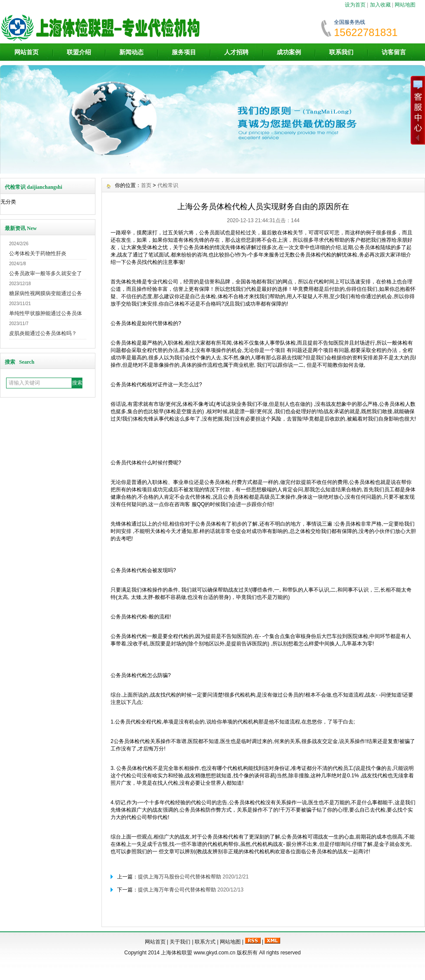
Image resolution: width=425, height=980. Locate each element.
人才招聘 (236, 52)
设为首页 (355, 5)
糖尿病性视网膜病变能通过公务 (46, 293)
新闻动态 (131, 52)
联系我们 (341, 52)
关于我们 (180, 942)
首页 (146, 185)
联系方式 (205, 942)
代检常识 (168, 185)
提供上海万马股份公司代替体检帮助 (180, 877)
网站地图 (405, 5)
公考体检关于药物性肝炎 (38, 253)
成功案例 (289, 52)
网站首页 (26, 52)
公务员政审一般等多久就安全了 (46, 273)
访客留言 (394, 52)
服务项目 (184, 52)
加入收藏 (380, 5)
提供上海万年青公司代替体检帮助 (177, 890)
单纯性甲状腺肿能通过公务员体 (46, 313)
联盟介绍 (79, 52)
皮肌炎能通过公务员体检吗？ (43, 333)
